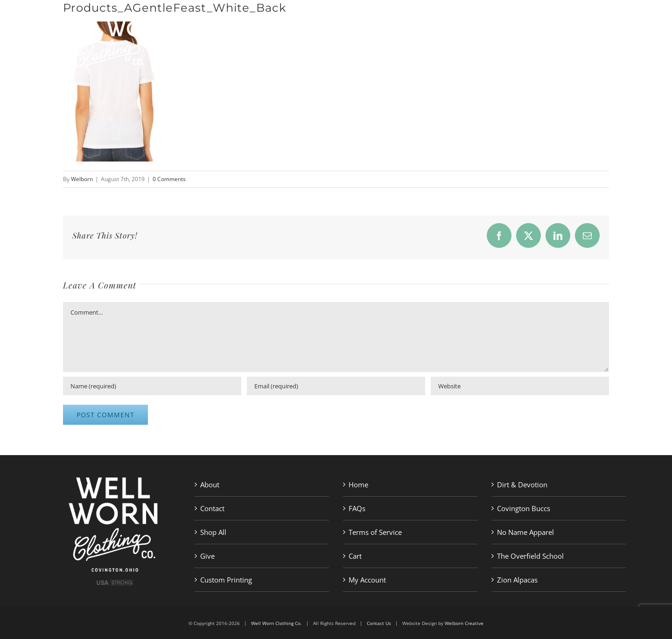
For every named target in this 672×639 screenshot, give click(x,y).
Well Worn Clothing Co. (276, 623)
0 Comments (169, 179)
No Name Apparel (525, 532)
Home (358, 485)
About (210, 485)
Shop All (213, 532)
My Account (367, 580)
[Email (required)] (336, 386)
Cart (355, 556)
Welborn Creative (464, 623)
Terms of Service (375, 532)
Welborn (82, 179)
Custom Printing (226, 580)
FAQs (357, 508)
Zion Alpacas (517, 580)
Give (207, 556)
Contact (212, 508)
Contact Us (379, 623)
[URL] (520, 386)
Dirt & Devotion (522, 485)
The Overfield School (530, 556)
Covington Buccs (524, 508)
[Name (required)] (152, 386)
